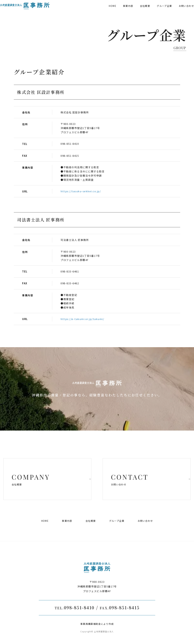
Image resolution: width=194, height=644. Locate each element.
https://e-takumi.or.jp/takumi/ (82, 319)
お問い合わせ (178, 11)
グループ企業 (155, 11)
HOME (104, 11)
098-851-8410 (70, 144)
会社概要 (136, 11)
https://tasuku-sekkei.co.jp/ (81, 191)
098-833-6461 (70, 271)
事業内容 (119, 11)
